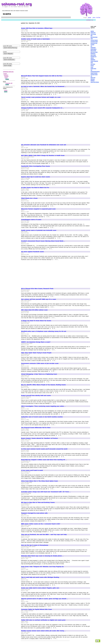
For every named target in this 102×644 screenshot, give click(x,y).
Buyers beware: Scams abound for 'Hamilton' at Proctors (39, 438)
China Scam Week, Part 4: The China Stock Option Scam (39, 481)
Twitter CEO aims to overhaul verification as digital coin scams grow (43, 620)
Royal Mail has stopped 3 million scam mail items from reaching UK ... (44, 460)
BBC (92, 36)
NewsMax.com (94, 57)
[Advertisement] (36, 60)
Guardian (92, 45)
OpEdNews (93, 60)
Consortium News (94, 42)
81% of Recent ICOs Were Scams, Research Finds (37, 289)
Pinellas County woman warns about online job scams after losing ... (43, 631)
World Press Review (95, 82)
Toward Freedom (94, 73)
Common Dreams (94, 40)
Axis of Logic (93, 34)
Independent (93, 48)
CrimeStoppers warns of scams (31, 220)
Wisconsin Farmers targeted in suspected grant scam (38, 209)
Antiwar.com (93, 33)
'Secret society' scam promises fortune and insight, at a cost (41, 97)
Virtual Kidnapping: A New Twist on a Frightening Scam (39, 374)
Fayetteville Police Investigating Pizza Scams (36, 166)
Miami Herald (93, 51)
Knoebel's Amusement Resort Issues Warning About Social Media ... (43, 241)
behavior (6, 75)
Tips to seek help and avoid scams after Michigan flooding (40, 577)
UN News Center (94, 75)
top (97, 641)
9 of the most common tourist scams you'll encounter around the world (44, 449)
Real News (93, 64)
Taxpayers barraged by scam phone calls (34, 513)
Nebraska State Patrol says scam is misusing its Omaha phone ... (42, 556)
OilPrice (92, 58)
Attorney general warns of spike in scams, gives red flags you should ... (44, 599)
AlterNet (92, 31)
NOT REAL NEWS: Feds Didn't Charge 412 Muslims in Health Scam (43, 155)
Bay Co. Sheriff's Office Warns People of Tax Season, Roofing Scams (43, 385)
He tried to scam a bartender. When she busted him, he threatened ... (43, 86)
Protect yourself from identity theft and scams (36, 396)
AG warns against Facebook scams (32, 252)
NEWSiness (93, 54)
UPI (91, 76)
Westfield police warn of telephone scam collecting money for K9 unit (44, 331)
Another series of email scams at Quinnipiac (35, 39)
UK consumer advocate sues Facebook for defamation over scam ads (44, 145)
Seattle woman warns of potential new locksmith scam (39, 230)
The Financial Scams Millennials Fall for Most (36, 428)
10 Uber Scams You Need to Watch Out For (35, 188)
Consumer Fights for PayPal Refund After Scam (36, 609)
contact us (90, 20)
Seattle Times (93, 69)
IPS (91, 46)
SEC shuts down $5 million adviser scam (34, 310)
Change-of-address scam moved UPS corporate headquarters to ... (43, 108)
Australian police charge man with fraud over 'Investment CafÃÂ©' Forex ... (46, 492)
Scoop (92, 67)
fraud (6, 78)
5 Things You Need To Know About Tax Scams (36, 321)
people (5, 74)
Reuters (92, 66)
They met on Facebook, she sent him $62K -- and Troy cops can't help (44, 535)
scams (6, 90)
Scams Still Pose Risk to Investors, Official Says (37, 28)
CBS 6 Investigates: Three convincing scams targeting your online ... (43, 406)
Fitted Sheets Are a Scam (29, 198)
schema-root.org (8, 72)
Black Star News (94, 37)
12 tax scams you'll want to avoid (32, 470)
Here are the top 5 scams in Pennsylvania (35, 545)
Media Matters (94, 49)
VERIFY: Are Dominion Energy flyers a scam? (36, 342)
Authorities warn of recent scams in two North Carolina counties (42, 417)
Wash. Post (93, 78)
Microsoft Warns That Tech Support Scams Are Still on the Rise (42, 76)
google (90, 18)
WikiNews (93, 81)
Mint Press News (94, 52)
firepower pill (9, 83)
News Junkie (93, 55)
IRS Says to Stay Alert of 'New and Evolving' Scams (38, 502)
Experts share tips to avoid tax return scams (36, 177)
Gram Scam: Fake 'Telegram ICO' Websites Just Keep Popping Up (42, 567)
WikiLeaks (93, 79)
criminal (6, 77)
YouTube (98, 18)
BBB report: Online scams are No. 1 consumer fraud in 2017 (41, 524)
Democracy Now (94, 43)
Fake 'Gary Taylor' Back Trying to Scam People (36, 353)
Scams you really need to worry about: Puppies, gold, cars (40, 588)
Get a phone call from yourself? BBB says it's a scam (39, 299)
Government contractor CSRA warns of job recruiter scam (40, 363)
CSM (92, 39)
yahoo (94, 18)
